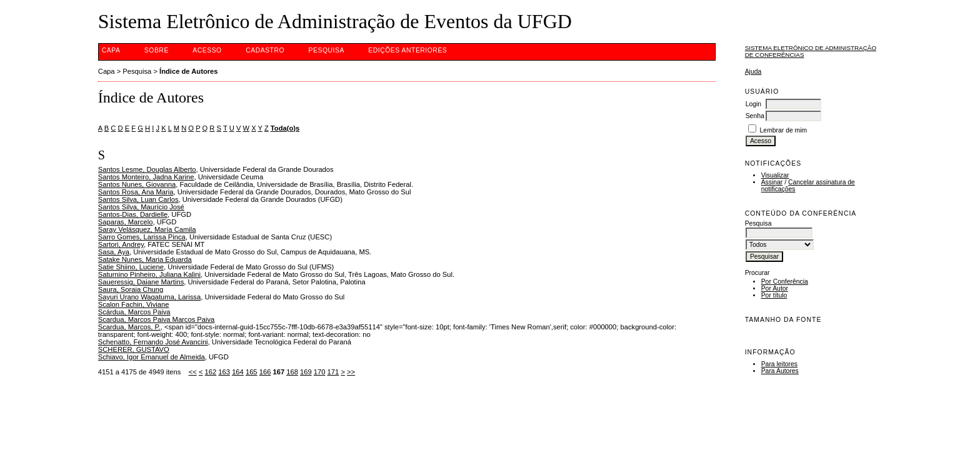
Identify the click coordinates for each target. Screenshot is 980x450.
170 (320, 372)
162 (211, 372)
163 (224, 372)
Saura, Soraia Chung (131, 289)
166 (265, 372)
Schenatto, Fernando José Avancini (153, 342)
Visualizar (775, 175)
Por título (774, 295)
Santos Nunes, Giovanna (137, 184)
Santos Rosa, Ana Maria (136, 192)
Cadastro (265, 50)
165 (252, 372)
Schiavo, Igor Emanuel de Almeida (152, 357)
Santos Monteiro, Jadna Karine (146, 177)
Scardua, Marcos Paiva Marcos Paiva (157, 319)
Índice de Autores (188, 71)
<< (193, 372)
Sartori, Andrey (121, 244)
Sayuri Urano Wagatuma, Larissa (149, 297)
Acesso (207, 50)
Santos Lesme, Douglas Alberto (147, 169)
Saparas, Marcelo (126, 222)
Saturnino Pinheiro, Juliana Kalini (149, 274)
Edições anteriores (407, 50)
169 (306, 372)
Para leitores (779, 364)
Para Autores (780, 371)
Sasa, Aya (114, 252)
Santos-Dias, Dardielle (133, 214)
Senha (755, 116)
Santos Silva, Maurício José (141, 207)
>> (351, 372)
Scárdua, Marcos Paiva (134, 312)
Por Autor (775, 288)
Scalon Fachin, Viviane (134, 304)
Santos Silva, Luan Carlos (138, 199)
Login (753, 104)
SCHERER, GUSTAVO (134, 349)
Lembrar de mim (784, 130)
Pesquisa (327, 50)
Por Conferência (785, 282)
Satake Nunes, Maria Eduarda (145, 259)
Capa (111, 50)
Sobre (157, 50)
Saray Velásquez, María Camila (147, 229)
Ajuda (753, 72)
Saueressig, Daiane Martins (141, 282)
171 (333, 372)
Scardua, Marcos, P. (129, 327)
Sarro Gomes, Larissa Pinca (142, 237)
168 (292, 372)
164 (238, 372)
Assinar (772, 182)
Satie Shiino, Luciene (131, 267)
